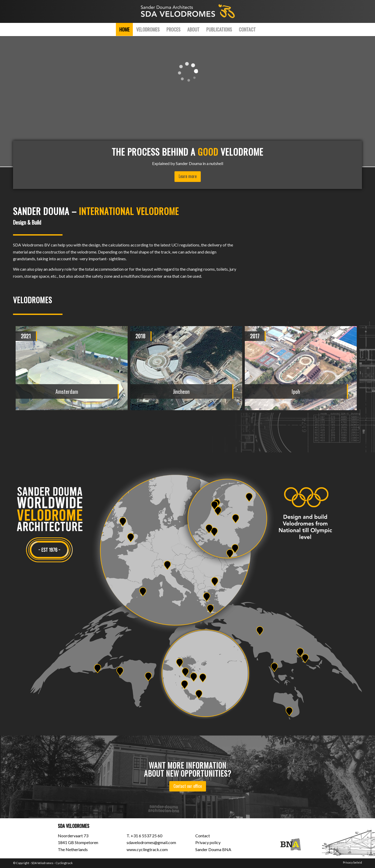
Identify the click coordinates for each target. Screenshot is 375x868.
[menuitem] (124, 29)
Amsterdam (67, 391)
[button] (143, 432)
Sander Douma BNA (213, 849)
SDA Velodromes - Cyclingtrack (52, 863)
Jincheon (181, 391)
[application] (187, 102)
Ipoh (296, 391)
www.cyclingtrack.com (147, 849)
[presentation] (27, 334)
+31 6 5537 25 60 (146, 836)
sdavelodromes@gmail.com (151, 842)
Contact (203, 836)
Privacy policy (208, 842)
